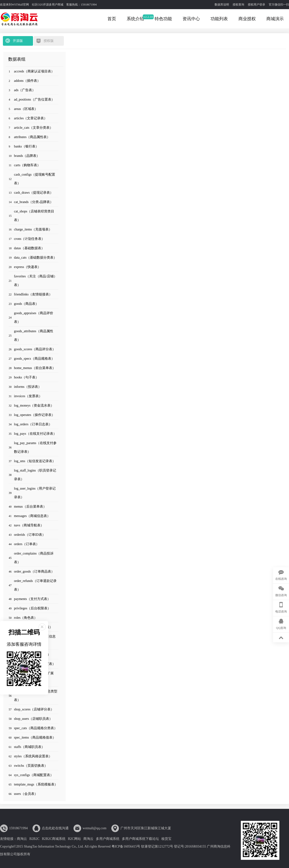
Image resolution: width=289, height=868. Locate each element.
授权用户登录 (256, 5)
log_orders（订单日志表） (33, 424)
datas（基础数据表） (29, 248)
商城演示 (275, 19)
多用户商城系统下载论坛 (140, 839)
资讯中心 (191, 19)
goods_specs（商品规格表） (34, 359)
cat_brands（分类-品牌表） (34, 202)
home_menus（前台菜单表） (35, 368)
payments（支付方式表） (32, 599)
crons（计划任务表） (29, 239)
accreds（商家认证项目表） (34, 71)
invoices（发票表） (28, 396)
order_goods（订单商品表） (34, 571)
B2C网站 (74, 839)
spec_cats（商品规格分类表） (36, 728)
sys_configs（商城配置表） (34, 775)
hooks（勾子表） (26, 377)
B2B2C (34, 839)
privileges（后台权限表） (32, 608)
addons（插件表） (27, 81)
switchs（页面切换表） (31, 766)
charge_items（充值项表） (33, 229)
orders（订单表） (27, 544)
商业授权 (247, 19)
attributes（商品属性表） (32, 137)
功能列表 (219, 19)
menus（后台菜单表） (30, 507)
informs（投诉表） (28, 387)
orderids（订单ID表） (30, 535)
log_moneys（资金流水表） (34, 405)
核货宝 (166, 839)
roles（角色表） (26, 618)
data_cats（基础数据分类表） (35, 258)
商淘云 (22, 839)
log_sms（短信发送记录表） (35, 461)
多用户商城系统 (108, 839)
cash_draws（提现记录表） (34, 193)
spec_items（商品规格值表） (35, 737)
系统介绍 (135, 19)
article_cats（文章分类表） (33, 128)
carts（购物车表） (27, 165)
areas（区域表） (26, 109)
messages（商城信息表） (32, 516)
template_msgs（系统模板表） (36, 784)
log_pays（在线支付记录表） (35, 434)
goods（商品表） (26, 304)
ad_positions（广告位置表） (34, 99)
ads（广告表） (25, 90)
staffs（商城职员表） (29, 747)
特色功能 (163, 19)
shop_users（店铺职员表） (33, 719)
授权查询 (238, 5)
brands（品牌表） (27, 156)
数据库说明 (222, 5)
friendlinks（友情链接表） (33, 294)
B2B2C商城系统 (54, 839)
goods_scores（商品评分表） (35, 349)
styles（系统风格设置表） (33, 756)
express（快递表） (27, 267)
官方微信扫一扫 (279, 5)
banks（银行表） (26, 146)
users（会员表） (26, 794)
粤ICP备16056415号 (126, 846)
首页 (112, 19)
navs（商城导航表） (29, 525)
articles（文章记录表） (31, 118)
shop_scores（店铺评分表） (34, 709)
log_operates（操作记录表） (34, 415)
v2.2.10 (148, 17)
